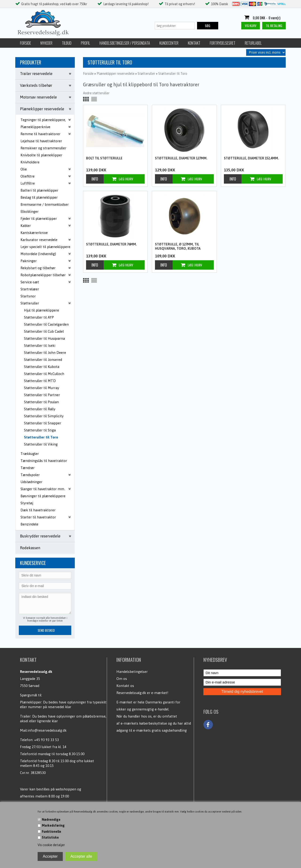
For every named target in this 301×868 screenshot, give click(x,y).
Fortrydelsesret (223, 43)
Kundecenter (169, 43)
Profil (85, 43)
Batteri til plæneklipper (39, 190)
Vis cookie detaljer (51, 845)
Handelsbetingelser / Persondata (125, 43)
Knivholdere (30, 162)
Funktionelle (51, 832)
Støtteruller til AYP (39, 317)
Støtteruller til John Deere (45, 353)
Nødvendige (51, 820)
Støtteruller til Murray (42, 388)
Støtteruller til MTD (40, 381)
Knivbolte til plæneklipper (41, 155)
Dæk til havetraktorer (38, 510)
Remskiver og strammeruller (43, 148)
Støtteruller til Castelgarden (46, 324)
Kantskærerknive (34, 233)
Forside (26, 43)
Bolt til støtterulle (104, 158)
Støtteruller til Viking (41, 444)
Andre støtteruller (96, 93)
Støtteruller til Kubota (42, 367)
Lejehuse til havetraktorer (41, 141)
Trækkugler (30, 454)
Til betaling (274, 26)
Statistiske (50, 837)
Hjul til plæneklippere (42, 310)
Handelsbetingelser (132, 672)
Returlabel (253, 43)
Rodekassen (30, 548)
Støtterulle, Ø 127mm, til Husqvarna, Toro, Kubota (178, 246)
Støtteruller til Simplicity (44, 416)
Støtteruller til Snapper (43, 423)
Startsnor (28, 296)
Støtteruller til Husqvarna (44, 338)
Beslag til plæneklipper (39, 197)
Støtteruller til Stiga (40, 430)
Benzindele (29, 524)
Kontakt (194, 43)
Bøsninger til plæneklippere (43, 496)
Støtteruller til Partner (42, 395)
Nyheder (46, 43)
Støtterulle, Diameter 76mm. (111, 244)
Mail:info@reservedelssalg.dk (43, 730)
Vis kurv (251, 26)
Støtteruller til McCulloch (44, 374)
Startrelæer (30, 289)
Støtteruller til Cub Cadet (44, 331)
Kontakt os (125, 686)
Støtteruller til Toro (41, 437)
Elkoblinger (30, 211)
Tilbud (67, 43)
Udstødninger (31, 482)
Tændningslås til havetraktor (44, 461)
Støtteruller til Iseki (40, 345)
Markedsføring (53, 825)
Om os (122, 679)
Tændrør (28, 468)
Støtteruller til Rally (40, 409)
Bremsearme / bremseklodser (45, 204)
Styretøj (27, 503)
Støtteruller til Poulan (41, 402)
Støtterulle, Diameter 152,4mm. (251, 158)
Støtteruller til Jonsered (43, 360)
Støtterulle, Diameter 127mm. (181, 158)
